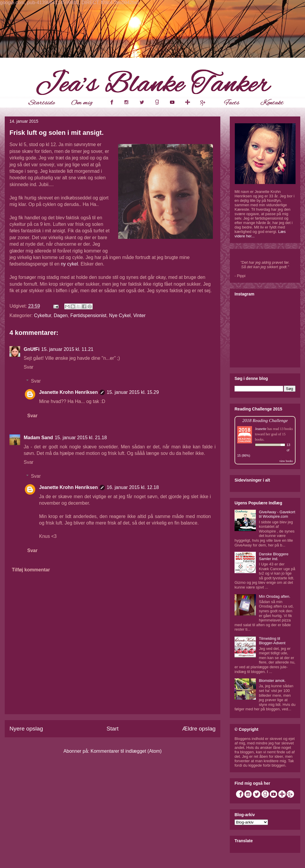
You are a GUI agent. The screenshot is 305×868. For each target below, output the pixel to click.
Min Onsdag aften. (274, 596)
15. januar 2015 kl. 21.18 (81, 438)
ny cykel (69, 264)
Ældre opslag (199, 729)
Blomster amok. (272, 681)
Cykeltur (43, 315)
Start (113, 729)
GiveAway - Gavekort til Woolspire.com (277, 514)
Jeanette (261, 429)
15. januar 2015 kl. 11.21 (67, 349)
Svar (29, 367)
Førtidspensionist (88, 315)
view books (286, 461)
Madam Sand (38, 438)
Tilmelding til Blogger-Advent (272, 641)
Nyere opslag (26, 729)
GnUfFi (32, 349)
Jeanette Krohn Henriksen (68, 392)
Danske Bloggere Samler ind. (274, 556)
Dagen (61, 315)
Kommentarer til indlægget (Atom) (126, 751)
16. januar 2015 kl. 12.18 (133, 487)
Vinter (139, 315)
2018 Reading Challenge (265, 420)
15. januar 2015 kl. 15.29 (133, 392)
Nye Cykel (120, 315)
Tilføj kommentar (31, 570)
